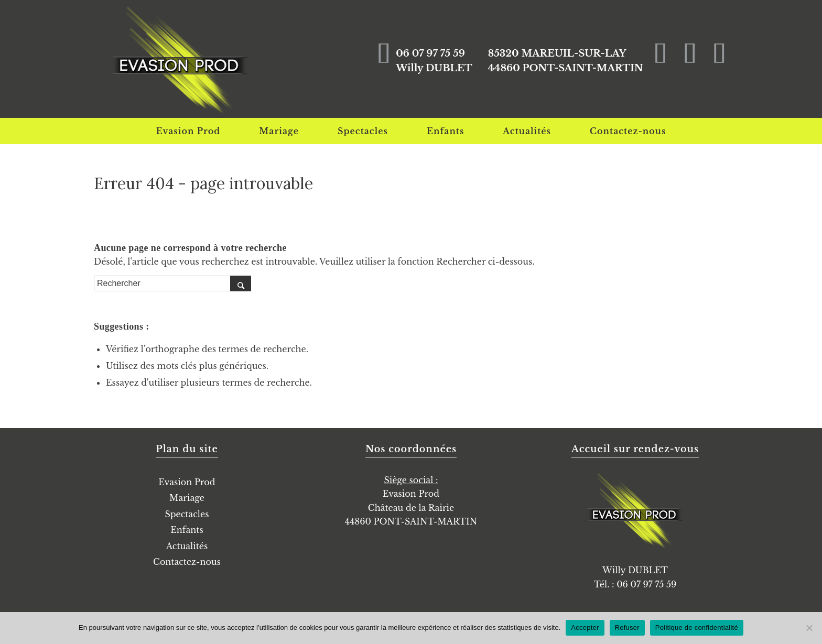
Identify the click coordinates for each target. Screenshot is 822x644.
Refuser (627, 627)
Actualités (187, 546)
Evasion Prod (187, 482)
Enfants (187, 530)
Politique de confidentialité (697, 627)
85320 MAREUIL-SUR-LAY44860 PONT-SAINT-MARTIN (563, 61)
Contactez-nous (187, 562)
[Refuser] (809, 628)
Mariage (187, 498)
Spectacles (187, 514)
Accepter (585, 627)
